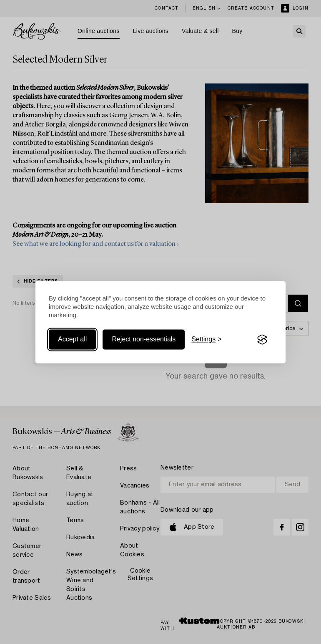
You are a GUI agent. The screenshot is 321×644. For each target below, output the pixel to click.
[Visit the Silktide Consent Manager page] (262, 340)
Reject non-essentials (144, 340)
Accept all (72, 340)
